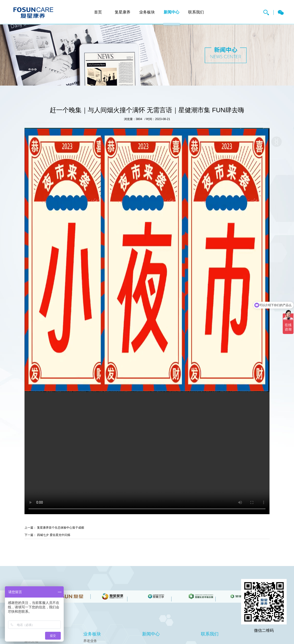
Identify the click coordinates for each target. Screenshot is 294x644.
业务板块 (147, 12)
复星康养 (33, 13)
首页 (98, 12)
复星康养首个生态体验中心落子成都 (61, 528)
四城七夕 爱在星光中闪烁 (54, 535)
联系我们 (196, 12)
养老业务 (90, 641)
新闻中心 (171, 12)
